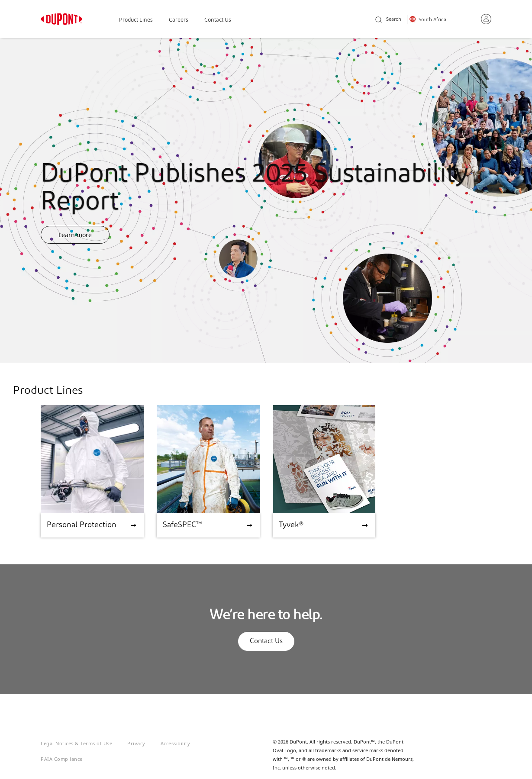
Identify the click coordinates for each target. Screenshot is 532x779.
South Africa (432, 20)
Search (388, 20)
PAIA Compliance (62, 759)
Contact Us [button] (266, 641)
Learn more (75, 235)
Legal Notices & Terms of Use (76, 743)
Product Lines (136, 20)
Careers (179, 20)
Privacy (136, 743)
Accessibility (176, 743)
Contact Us (218, 20)
